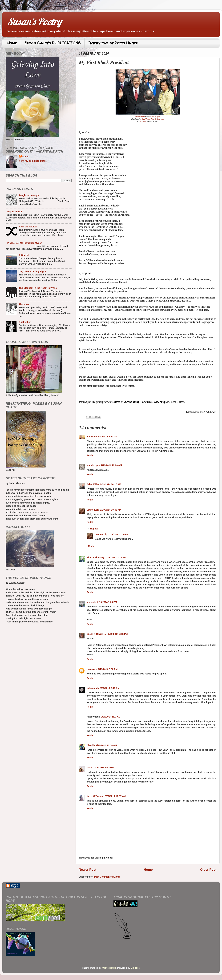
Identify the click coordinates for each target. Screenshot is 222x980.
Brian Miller (93, 484)
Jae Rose (92, 437)
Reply (90, 455)
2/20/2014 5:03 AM (111, 717)
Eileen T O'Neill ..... (97, 634)
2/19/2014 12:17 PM (116, 557)
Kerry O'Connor (95, 796)
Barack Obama (140, 117)
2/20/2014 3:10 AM (110, 688)
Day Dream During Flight (32, 271)
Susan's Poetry (34, 22)
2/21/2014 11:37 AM (115, 796)
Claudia (91, 745)
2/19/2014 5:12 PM (118, 634)
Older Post (208, 870)
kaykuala (91, 602)
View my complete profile (33, 161)
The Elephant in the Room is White (38, 288)
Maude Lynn (93, 465)
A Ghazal (24, 255)
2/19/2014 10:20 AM (111, 465)
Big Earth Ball (15, 212)
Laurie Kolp (93, 510)
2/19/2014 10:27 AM (111, 484)
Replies (94, 529)
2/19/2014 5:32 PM (108, 669)
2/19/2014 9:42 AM (107, 437)
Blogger (135, 968)
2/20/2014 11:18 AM (106, 745)
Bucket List (25, 322)
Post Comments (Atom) (107, 877)
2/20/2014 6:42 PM (104, 768)
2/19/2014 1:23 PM (107, 602)
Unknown (92, 669)
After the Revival (28, 227)
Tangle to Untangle (29, 195)
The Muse (24, 304)
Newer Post (88, 870)
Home (12, 43)
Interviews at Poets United (113, 43)
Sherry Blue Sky (95, 557)
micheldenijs (109, 968)
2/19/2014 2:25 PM (118, 534)
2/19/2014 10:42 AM (111, 510)
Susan (26, 157)
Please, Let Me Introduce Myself (25, 243)
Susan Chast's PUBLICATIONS (53, 43)
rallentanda (93, 688)
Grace (90, 768)
